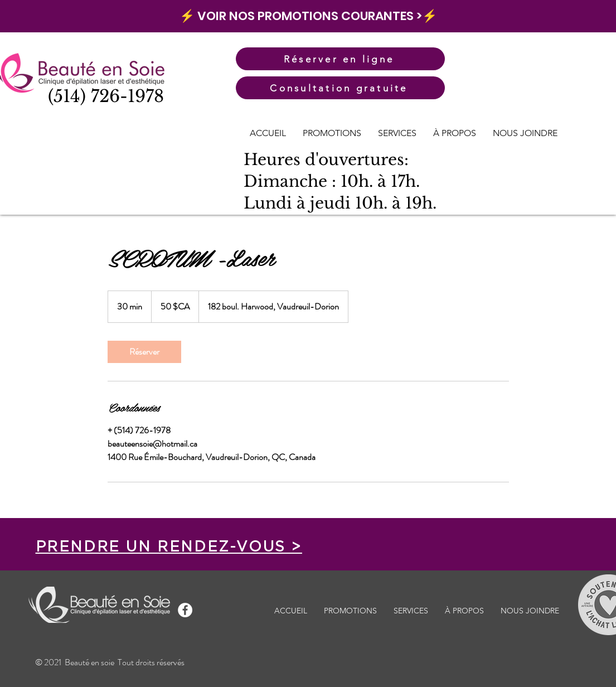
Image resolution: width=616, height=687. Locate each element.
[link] (144, 352)
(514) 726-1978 (106, 96)
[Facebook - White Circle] (185, 610)
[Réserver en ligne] (340, 59)
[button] (397, 133)
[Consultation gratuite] (340, 88)
